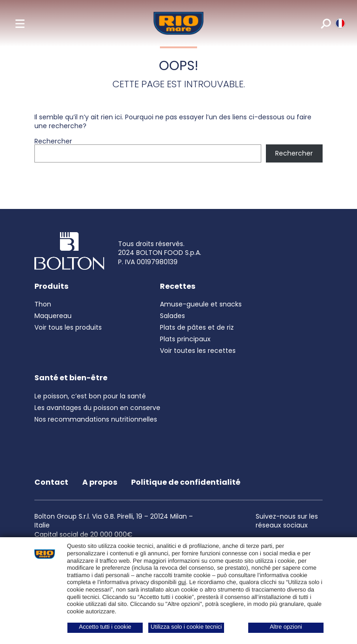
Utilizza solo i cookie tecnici (186, 627)
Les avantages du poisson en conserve (97, 408)
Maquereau (53, 316)
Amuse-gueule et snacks (201, 304)
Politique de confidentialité (186, 482)
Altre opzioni (286, 627)
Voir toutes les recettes (198, 351)
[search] (325, 23)
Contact (51, 482)
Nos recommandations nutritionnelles (96, 419)
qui (182, 582)
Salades (172, 316)
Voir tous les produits (68, 327)
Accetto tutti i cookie (105, 627)
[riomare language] (340, 23)
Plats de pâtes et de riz (197, 327)
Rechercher (53, 141)
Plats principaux (185, 339)
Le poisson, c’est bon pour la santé (90, 396)
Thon (43, 304)
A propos (100, 482)
